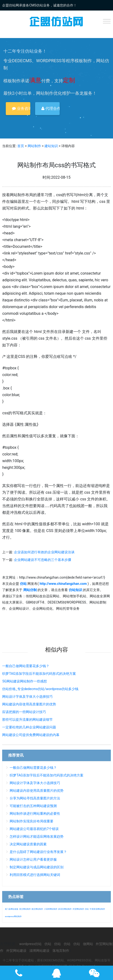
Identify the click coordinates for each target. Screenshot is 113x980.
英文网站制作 (25, 909)
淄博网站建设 (39, 951)
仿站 (87, 909)
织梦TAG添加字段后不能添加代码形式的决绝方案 (39, 674)
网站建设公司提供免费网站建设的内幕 (31, 735)
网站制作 (34, 146)
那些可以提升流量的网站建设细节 (27, 720)
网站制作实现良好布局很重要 (31, 821)
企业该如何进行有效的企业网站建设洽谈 (44, 552)
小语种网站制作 (51, 909)
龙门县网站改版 (12, 909)
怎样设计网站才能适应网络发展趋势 (37, 836)
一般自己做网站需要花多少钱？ (26, 666)
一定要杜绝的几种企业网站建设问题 (29, 727)
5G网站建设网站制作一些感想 (24, 681)
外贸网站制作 (78, 909)
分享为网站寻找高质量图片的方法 (35, 798)
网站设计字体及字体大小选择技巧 (27, 697)
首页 (21, 146)
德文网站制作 (37, 909)
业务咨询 (21, 108)
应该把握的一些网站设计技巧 (24, 712)
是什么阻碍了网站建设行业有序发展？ (38, 852)
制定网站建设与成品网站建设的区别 (37, 867)
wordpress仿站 (30, 944)
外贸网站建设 (16, 951)
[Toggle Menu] (107, 21)
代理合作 (50, 108)
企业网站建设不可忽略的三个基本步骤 (43, 560)
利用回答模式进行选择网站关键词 (35, 875)
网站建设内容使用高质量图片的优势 (29, 704)
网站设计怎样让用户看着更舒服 (33, 859)
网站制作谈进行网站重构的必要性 (35, 814)
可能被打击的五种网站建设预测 (33, 806)
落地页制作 (61, 951)
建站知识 (51, 146)
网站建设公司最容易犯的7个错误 (34, 829)
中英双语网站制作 (97, 909)
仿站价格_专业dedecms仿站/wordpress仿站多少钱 (40, 689)
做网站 (88, 944)
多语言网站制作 (65, 909)
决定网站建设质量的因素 (28, 844)
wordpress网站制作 (13, 916)
